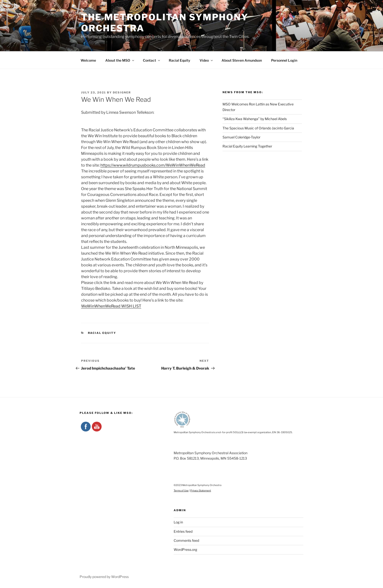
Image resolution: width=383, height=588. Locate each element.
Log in (178, 522)
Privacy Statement (201, 490)
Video (207, 60)
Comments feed (186, 540)
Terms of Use (181, 490)
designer (122, 92)
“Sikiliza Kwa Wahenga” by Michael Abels (255, 119)
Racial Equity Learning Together (247, 146)
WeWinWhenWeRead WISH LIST (111, 306)
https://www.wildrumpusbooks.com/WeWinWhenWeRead (153, 165)
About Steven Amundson (242, 60)
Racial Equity (180, 60)
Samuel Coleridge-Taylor (241, 137)
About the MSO (120, 60)
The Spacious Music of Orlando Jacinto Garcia (258, 128)
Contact (152, 60)
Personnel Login (284, 60)
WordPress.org (185, 549)
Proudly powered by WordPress (104, 577)
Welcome (88, 60)
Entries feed (183, 531)
